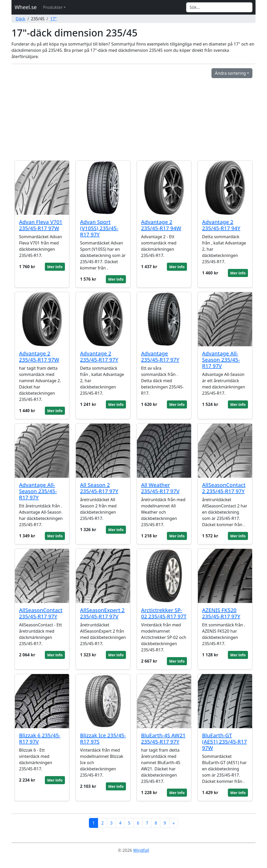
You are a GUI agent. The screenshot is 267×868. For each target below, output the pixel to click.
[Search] (219, 7)
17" (54, 19)
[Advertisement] (133, 117)
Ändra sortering (230, 73)
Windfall (141, 850)
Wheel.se (26, 7)
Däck (20, 19)
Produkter (53, 7)
